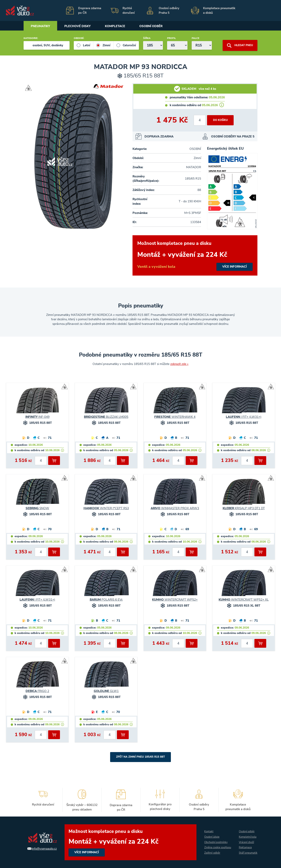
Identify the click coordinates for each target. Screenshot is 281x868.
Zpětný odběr (210, 856)
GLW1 (106, 691)
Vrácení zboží (246, 840)
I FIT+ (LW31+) (244, 417)
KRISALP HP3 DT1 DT (244, 508)
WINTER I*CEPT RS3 (106, 508)
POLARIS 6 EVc (106, 600)
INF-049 (37, 417)
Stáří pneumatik (245, 853)
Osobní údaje (210, 834)
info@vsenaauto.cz (42, 849)
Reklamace (245, 845)
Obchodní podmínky (215, 840)
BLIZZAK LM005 (106, 417)
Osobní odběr (155, 26)
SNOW (37, 508)
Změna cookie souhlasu (211, 848)
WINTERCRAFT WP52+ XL (244, 600)
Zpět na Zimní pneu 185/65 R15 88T (141, 757)
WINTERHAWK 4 (175, 417)
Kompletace (118, 26)
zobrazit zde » (179, 364)
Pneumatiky (41, 26)
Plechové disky (79, 26)
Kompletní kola (248, 834)
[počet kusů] (199, 120)
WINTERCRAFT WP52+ (175, 600)
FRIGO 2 (37, 691)
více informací (195, 255)
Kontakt (207, 829)
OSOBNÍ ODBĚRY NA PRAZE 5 (233, 136)
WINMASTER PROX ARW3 (175, 508)
